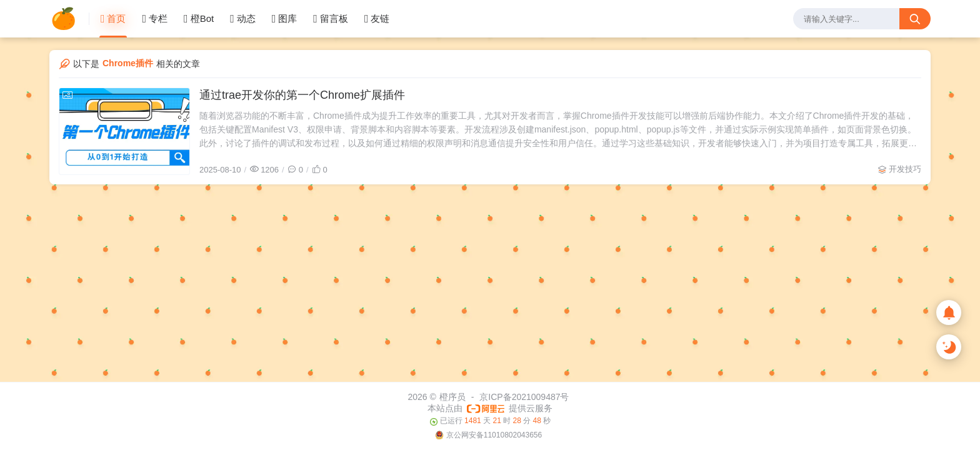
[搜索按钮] (915, 19)
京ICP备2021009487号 (524, 397)
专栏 (155, 19)
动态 (243, 19)
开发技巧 (905, 169)
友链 (377, 19)
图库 (285, 19)
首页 (113, 19)
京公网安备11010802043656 (494, 435)
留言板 (331, 19)
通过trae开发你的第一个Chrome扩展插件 (302, 95)
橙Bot (199, 19)
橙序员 (452, 397)
